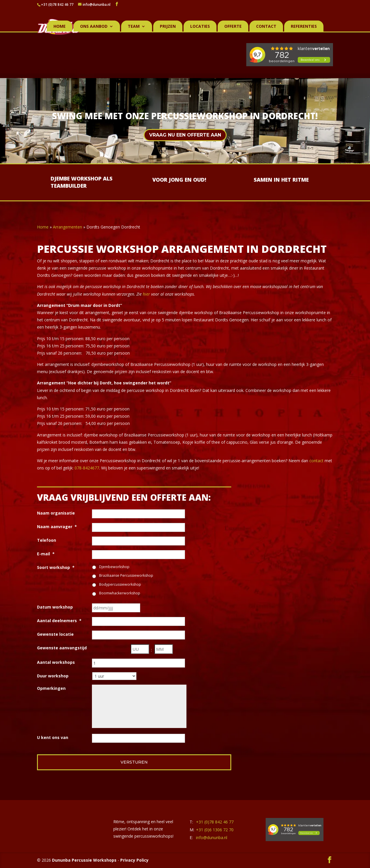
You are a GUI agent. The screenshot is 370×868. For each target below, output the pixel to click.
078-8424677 (87, 468)
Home (60, 27)
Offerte (233, 27)
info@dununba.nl (212, 837)
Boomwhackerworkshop (120, 593)
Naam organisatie (56, 513)
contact (316, 461)
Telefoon (47, 540)
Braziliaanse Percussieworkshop (126, 575)
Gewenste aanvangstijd (62, 648)
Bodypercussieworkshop (120, 584)
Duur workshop (53, 676)
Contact (266, 27)
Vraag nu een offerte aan (185, 135)
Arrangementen (67, 227)
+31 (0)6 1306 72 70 (215, 830)
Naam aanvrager (57, 527)
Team (134, 27)
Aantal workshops (56, 662)
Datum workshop (55, 607)
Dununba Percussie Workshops (84, 860)
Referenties (304, 27)
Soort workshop (56, 567)
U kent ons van (53, 737)
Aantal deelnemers (59, 621)
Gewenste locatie (55, 634)
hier (146, 294)
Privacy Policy (134, 860)
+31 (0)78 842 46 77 (57, 4)
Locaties (200, 27)
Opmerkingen (51, 688)
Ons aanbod (94, 27)
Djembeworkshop (114, 567)
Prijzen (168, 27)
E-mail (46, 554)
